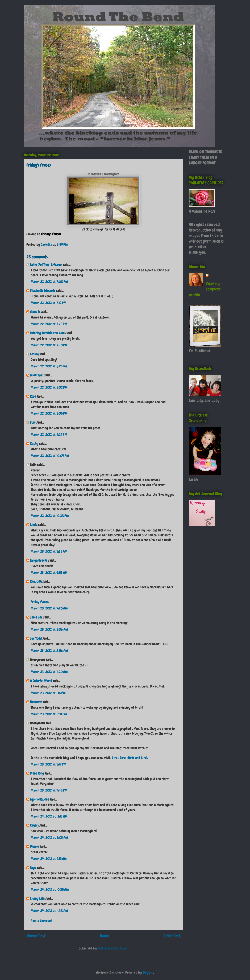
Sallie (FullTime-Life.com (46, 265)
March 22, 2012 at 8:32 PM (49, 387)
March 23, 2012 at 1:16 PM (48, 693)
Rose (33, 396)
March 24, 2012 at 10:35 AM (50, 889)
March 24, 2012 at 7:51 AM (49, 859)
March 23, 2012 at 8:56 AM (49, 651)
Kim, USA (36, 582)
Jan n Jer (36, 617)
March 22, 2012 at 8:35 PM (49, 413)
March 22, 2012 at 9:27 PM (49, 435)
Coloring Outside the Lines (48, 333)
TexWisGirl (37, 375)
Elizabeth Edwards (43, 291)
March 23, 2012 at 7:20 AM (49, 608)
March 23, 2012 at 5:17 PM (49, 764)
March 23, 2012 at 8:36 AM (49, 629)
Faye (33, 868)
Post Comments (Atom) (112, 948)
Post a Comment (41, 921)
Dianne (34, 846)
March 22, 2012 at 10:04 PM (50, 456)
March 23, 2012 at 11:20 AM (49, 672)
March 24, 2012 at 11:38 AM (49, 911)
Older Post (172, 936)
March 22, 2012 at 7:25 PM (49, 324)
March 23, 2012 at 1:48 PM (49, 714)
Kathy (34, 444)
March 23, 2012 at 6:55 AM (49, 573)
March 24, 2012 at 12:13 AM (49, 816)
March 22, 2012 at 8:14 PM (49, 366)
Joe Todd (36, 638)
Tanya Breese (39, 560)
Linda (34, 525)
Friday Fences (40, 602)
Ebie (33, 422)
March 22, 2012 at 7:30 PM (49, 345)
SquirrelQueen (39, 799)
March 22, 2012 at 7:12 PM (49, 303)
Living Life (37, 899)
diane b (35, 312)
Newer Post (36, 936)
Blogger (148, 972)
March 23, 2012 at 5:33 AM (49, 551)
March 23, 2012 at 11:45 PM (49, 790)
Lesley (34, 354)
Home (104, 936)
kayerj (34, 825)
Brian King (37, 773)
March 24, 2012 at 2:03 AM (49, 837)
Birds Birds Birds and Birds (130, 758)
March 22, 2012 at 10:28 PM (50, 516)
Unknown (36, 702)
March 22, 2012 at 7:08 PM (49, 282)
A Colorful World (41, 681)
